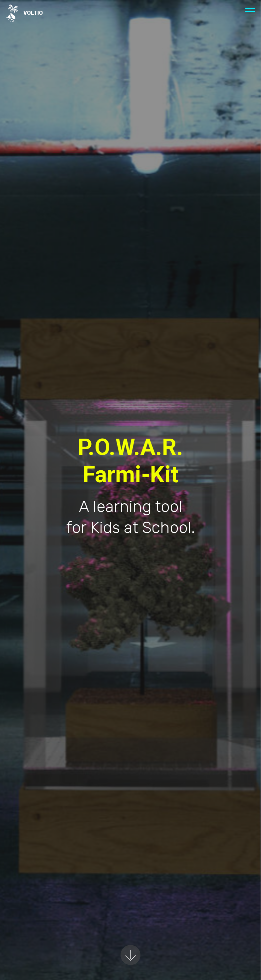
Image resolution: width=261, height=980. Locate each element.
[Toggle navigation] (251, 11)
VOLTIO (33, 13)
